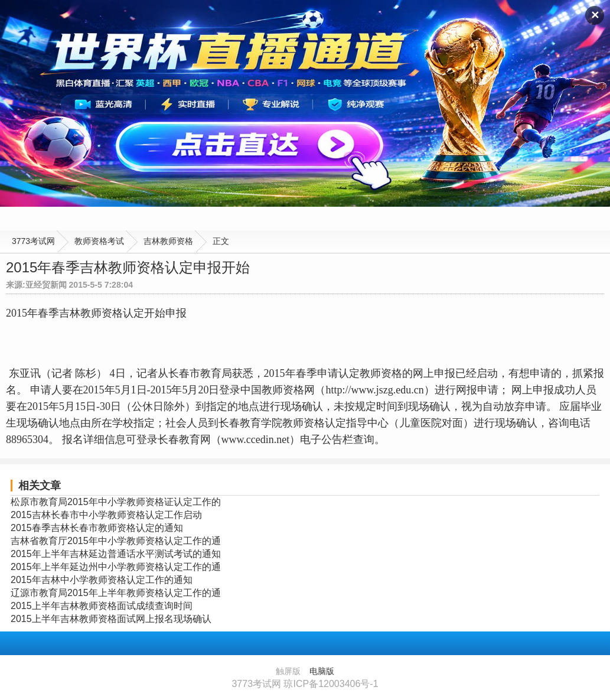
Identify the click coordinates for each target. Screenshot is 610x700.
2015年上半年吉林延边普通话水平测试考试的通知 (116, 554)
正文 (221, 241)
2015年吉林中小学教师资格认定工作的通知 (102, 580)
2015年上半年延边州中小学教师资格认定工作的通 (116, 567)
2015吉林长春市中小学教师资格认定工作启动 (106, 515)
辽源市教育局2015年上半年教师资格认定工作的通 (116, 593)
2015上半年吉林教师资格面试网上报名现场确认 (111, 619)
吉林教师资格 (168, 241)
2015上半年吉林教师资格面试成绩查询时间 (102, 606)
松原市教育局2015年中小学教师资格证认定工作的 (116, 502)
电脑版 (322, 671)
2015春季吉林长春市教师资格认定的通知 (97, 528)
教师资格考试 (99, 241)
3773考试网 (33, 241)
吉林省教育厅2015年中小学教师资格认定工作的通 (116, 541)
